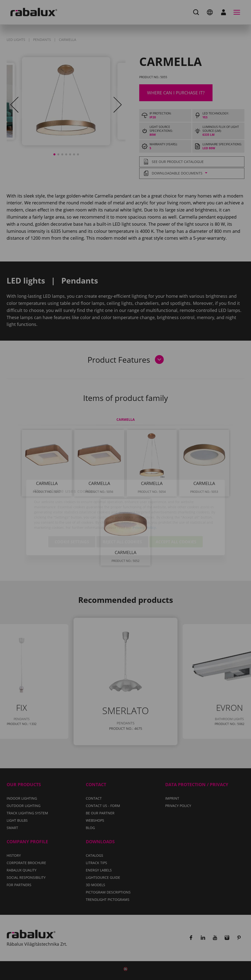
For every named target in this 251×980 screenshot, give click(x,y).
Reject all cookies (122, 514)
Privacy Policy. (145, 500)
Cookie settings (72, 514)
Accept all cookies (176, 514)
